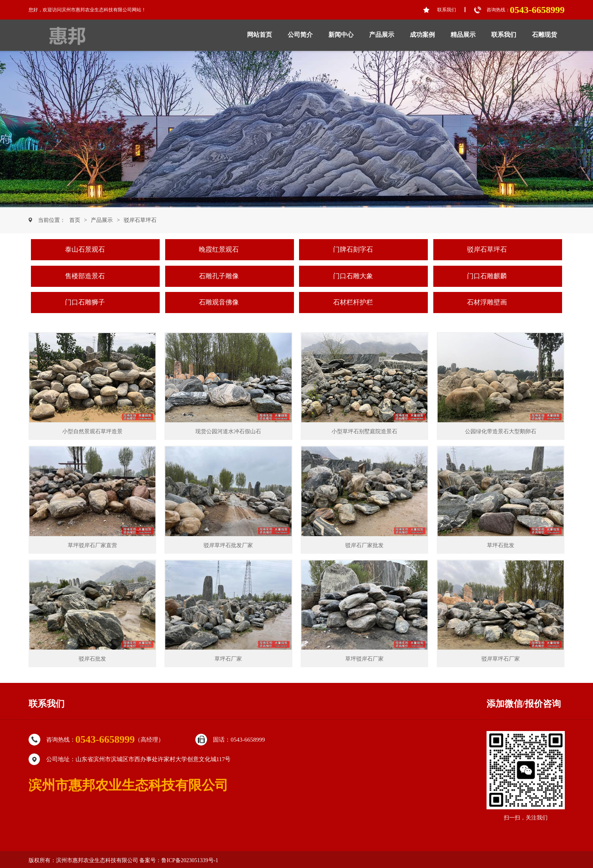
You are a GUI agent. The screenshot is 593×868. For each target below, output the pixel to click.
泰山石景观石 (85, 249)
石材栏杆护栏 (353, 302)
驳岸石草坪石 (140, 220)
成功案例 (422, 35)
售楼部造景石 (85, 276)
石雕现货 (544, 35)
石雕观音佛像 (219, 302)
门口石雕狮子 (85, 302)
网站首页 (260, 35)
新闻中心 (341, 35)
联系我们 (447, 10)
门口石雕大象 (353, 276)
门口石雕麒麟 (487, 276)
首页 (75, 220)
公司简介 (300, 35)
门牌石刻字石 (353, 249)
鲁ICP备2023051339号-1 (190, 860)
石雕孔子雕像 (219, 276)
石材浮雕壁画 (487, 302)
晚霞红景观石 (219, 249)
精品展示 (463, 35)
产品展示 (382, 35)
